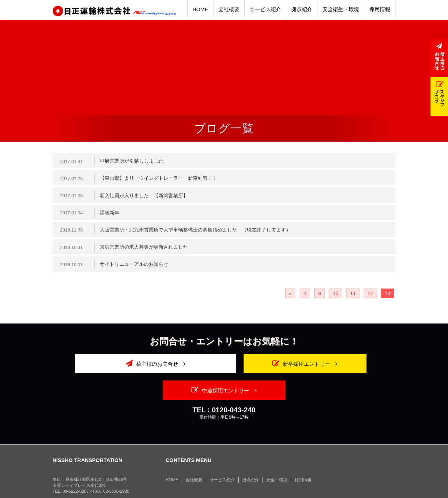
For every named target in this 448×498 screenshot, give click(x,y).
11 (353, 298)
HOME (172, 457)
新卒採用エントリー (224, 368)
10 (336, 298)
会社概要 (194, 457)
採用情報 (303, 457)
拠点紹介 (251, 457)
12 (370, 298)
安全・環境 (277, 457)
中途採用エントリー (341, 368)
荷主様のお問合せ (107, 368)
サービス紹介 (222, 457)
